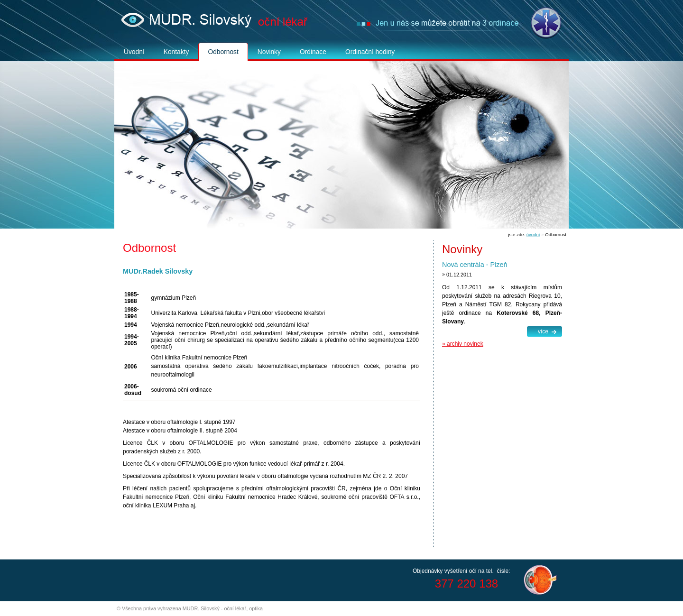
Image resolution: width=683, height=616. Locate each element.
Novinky (269, 52)
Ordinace (313, 52)
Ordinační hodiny (370, 52)
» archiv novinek (463, 344)
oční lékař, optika (243, 608)
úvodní (533, 234)
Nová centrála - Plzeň (475, 265)
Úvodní (134, 52)
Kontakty (176, 52)
